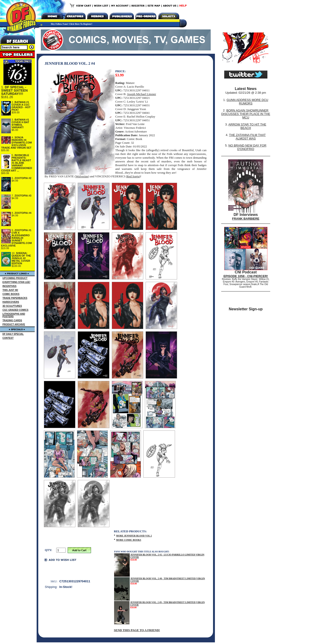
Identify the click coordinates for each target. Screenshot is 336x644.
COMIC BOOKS (11, 294)
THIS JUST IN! (10, 290)
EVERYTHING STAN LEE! (16, 282)
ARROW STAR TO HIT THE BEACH (247, 126)
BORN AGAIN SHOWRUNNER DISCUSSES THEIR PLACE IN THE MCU (246, 114)
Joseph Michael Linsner (142, 94)
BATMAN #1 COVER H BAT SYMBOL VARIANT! (20, 123)
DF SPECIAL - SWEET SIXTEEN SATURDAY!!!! (14, 90)
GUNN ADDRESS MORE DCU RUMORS (247, 102)
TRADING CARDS (12, 320)
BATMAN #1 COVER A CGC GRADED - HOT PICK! (21, 106)
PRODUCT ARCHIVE (14, 324)
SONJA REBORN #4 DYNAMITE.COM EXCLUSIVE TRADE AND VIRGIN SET (16, 143)
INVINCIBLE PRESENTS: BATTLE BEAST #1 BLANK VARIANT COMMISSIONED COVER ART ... (17, 163)
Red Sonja (133, 176)
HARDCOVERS (11, 302)
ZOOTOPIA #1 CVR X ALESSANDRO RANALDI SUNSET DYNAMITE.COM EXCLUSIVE (16, 238)
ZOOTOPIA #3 (23, 196)
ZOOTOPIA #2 (23, 178)
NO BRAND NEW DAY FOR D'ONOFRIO (247, 147)
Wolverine (82, 176)
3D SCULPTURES (12, 306)
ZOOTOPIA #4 (23, 213)
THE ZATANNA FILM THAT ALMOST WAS (247, 137)
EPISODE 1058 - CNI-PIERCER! (246, 276)
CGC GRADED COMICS (16, 310)
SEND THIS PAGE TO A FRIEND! (137, 630)
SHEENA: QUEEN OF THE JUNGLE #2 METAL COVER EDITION (21, 258)
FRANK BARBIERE (246, 219)
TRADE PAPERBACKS (15, 298)
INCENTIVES (10, 286)
